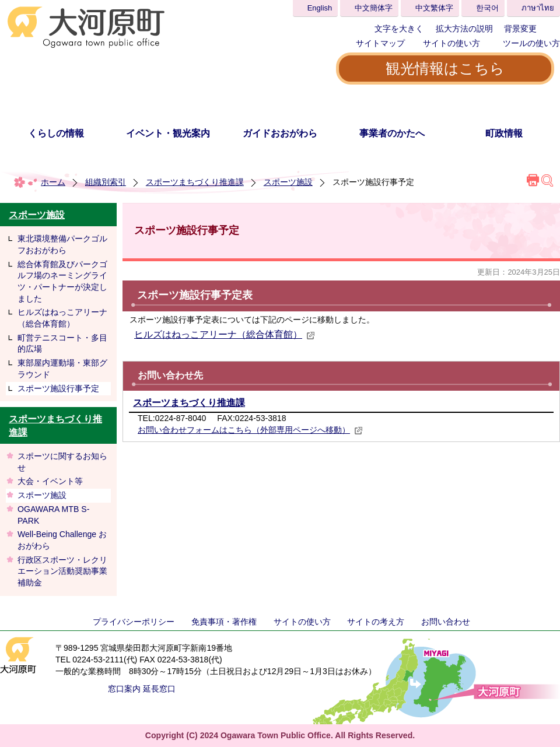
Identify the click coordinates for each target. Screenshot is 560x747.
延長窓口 (159, 689)
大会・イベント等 (50, 481)
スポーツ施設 (288, 182)
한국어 (487, 8)
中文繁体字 (434, 8)
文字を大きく (399, 29)
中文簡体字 (374, 8)
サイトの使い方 (452, 43)
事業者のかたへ (392, 133)
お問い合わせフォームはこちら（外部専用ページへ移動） (250, 430)
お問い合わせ (446, 622)
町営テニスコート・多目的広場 (62, 343)
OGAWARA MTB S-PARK (53, 515)
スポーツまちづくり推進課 (195, 182)
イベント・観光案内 (168, 133)
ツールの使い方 (531, 43)
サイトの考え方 (376, 622)
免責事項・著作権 (224, 622)
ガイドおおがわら (280, 133)
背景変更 (520, 29)
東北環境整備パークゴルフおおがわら (62, 244)
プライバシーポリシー (134, 622)
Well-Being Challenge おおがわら (62, 540)
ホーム (53, 182)
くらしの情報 (56, 133)
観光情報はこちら (445, 68)
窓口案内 (124, 689)
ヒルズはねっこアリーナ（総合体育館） (62, 318)
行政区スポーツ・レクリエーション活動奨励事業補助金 (62, 571)
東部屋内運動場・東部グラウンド (62, 369)
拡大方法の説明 (464, 29)
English (320, 8)
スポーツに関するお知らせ (62, 462)
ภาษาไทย (538, 8)
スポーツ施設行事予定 (58, 388)
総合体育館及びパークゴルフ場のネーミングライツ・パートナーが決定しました (62, 281)
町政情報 (504, 133)
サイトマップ (380, 43)
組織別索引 (106, 182)
